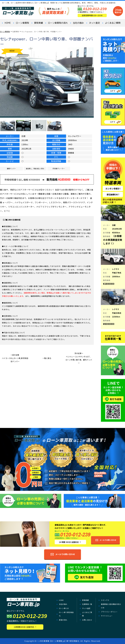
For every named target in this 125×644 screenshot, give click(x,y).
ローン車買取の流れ (58, 23)
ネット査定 (94, 23)
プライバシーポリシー (109, 612)
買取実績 (38, 23)
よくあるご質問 (113, 23)
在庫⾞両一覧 (87, 604)
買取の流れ (63, 620)
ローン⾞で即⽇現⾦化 (66, 614)
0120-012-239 (95, 9)
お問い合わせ (87, 620)
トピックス (105, 600)
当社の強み (78, 23)
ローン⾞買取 (22, 23)
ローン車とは (64, 608)
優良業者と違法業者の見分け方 (111, 606)
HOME (8, 23)
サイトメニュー (107, 616)
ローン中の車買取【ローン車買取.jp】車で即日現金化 (57, 641)
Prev (3, 83)
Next (91, 83)
